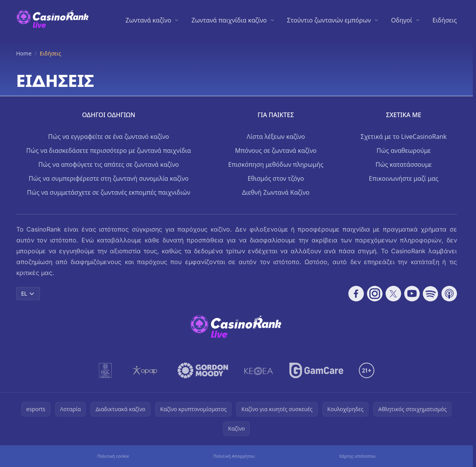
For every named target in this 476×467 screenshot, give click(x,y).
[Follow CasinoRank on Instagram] (375, 294)
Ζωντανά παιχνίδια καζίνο (229, 20)
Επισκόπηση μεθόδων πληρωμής (276, 164)
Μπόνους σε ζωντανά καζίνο (276, 150)
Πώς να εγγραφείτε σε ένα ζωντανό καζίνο (109, 137)
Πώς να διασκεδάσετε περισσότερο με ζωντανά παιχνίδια (109, 150)
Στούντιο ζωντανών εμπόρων (329, 20)
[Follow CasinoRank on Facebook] (356, 294)
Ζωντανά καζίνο (149, 20)
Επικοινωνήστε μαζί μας (404, 178)
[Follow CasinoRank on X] (393, 294)
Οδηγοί (402, 20)
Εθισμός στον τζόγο (276, 178)
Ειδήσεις (445, 20)
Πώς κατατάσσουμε (404, 164)
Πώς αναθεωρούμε (404, 150)
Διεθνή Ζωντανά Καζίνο (276, 192)
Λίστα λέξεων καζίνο (276, 137)
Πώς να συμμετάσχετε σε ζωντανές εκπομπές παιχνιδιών (108, 192)
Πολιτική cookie (113, 456)
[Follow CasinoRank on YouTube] (412, 294)
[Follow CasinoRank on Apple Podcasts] (449, 294)
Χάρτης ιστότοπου (357, 456)
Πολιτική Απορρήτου (234, 456)
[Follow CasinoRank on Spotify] (431, 294)
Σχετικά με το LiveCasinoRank (403, 137)
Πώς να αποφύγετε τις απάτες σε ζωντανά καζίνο (109, 164)
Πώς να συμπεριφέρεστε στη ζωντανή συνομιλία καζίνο (109, 178)
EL (28, 293)
